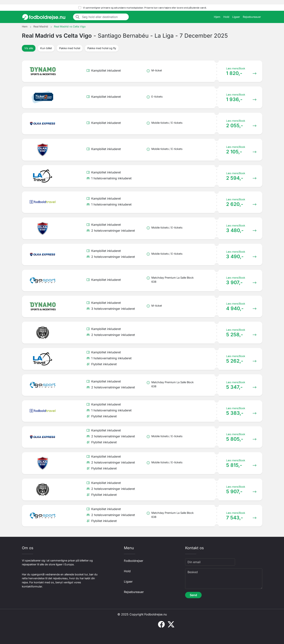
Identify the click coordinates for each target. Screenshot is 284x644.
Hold (226, 17)
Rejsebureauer (252, 17)
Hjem (217, 17)
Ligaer (236, 17)
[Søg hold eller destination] (104, 17)
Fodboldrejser (134, 561)
